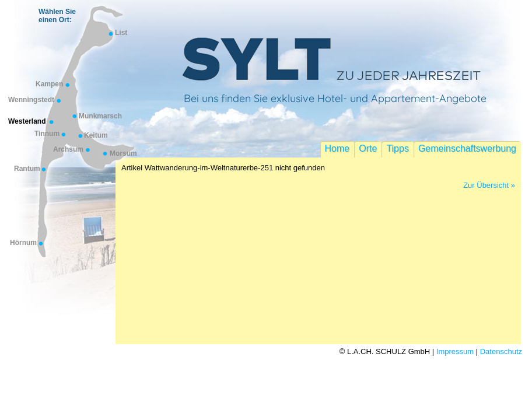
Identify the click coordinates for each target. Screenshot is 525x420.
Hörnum (23, 243)
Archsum (68, 149)
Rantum (27, 169)
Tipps (398, 148)
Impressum (455, 351)
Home (337, 148)
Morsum (123, 153)
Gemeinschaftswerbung (467, 148)
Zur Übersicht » (489, 185)
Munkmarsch (100, 116)
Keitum (96, 135)
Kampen (49, 84)
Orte (368, 148)
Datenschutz (501, 351)
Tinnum (47, 134)
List (121, 33)
